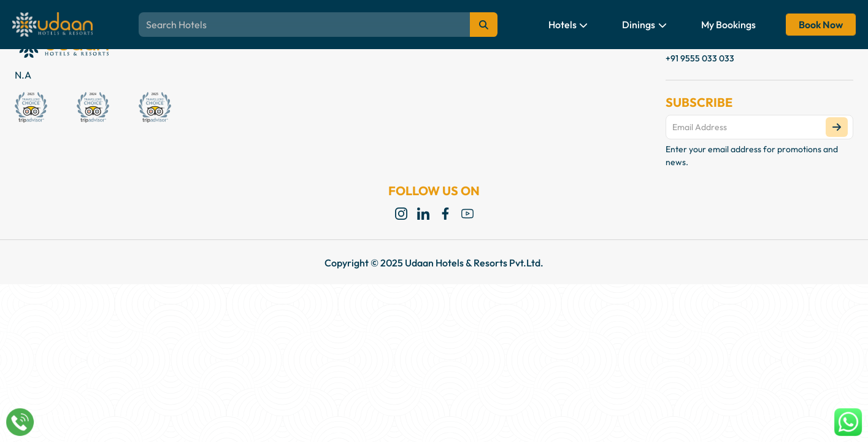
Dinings (644, 25)
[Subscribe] (837, 127)
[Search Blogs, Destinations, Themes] (318, 25)
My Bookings (728, 25)
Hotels (568, 25)
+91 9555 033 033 (700, 58)
